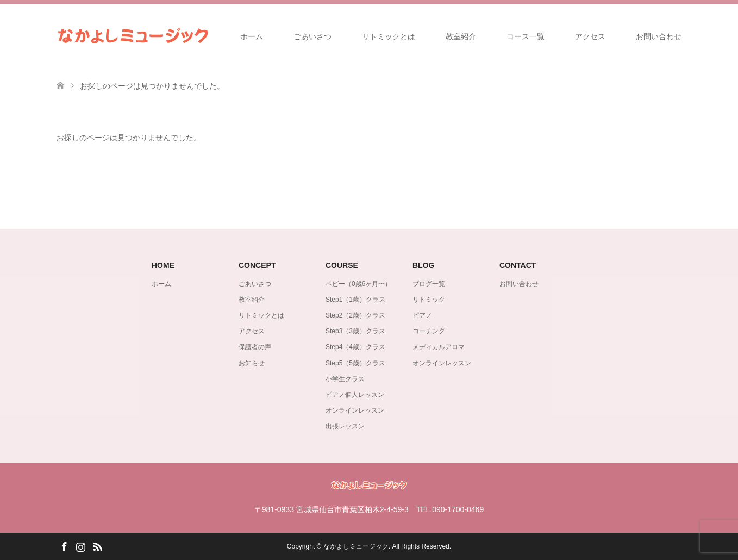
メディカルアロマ (439, 347)
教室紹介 (461, 36)
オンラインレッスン (355, 410)
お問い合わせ (659, 36)
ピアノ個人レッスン (355, 395)
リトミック (429, 300)
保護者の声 (255, 347)
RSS (97, 546)
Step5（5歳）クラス (355, 363)
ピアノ (422, 315)
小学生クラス (345, 379)
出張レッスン (345, 426)
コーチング (429, 331)
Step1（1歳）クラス (355, 300)
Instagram (80, 546)
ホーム (252, 36)
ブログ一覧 (429, 284)
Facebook (64, 546)
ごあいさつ (312, 36)
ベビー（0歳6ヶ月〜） (358, 284)
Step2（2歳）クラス (355, 315)
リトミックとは (389, 36)
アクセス (590, 36)
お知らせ (252, 363)
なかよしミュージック (356, 546)
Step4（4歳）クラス (355, 347)
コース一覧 (526, 36)
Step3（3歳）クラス (355, 331)
